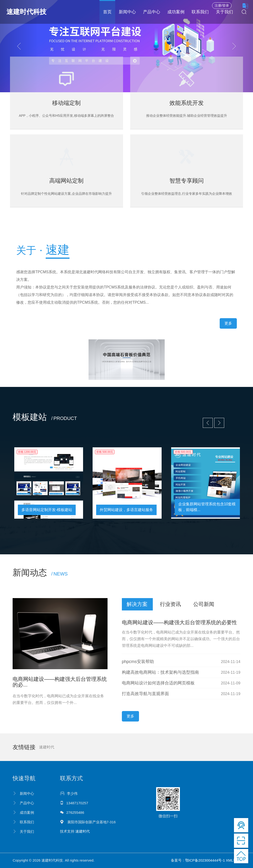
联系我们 (200, 12)
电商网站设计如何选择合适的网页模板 (158, 683)
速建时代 (47, 747)
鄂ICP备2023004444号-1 (205, 860)
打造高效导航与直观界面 (145, 694)
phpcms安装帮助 (138, 662)
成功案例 (176, 12)
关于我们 (224, 12)
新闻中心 (127, 12)
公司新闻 (204, 604)
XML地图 (233, 860)
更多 (228, 323)
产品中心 (152, 12)
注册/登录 (222, 5)
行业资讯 (170, 604)
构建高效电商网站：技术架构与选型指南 (160, 672)
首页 (107, 12)
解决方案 (137, 604)
